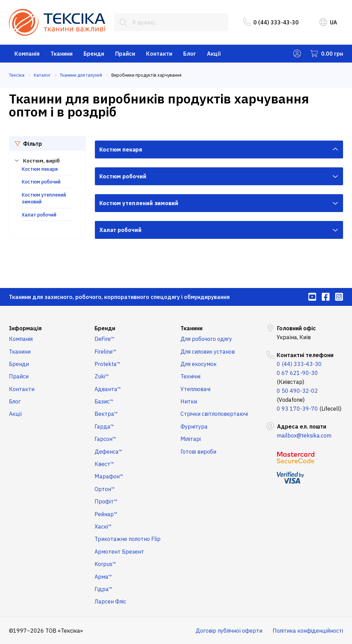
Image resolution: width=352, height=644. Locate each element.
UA (328, 22)
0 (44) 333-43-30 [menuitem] (271, 22)
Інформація (25, 328)
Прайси (125, 54)
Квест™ (104, 464)
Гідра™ (103, 589)
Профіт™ (106, 501)
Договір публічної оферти (229, 631)
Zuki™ (102, 376)
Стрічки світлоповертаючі (214, 414)
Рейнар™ (106, 514)
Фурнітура (194, 426)
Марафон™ (109, 476)
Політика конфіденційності (308, 631)
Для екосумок (199, 364)
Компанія (27, 54)
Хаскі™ (103, 526)
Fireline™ (106, 352)
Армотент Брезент (119, 552)
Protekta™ (107, 364)
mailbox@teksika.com (304, 435)
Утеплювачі (195, 389)
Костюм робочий (41, 182)
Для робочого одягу (206, 339)
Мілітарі (191, 439)
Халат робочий (39, 215)
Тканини (62, 54)
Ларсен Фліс (110, 601)
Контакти (159, 54)
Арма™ (103, 577)
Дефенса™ (108, 452)
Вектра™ (106, 414)
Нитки (189, 401)
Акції (214, 54)
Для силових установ (208, 352)
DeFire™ (104, 339)
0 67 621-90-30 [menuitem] (297, 373)
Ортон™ (105, 489)
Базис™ (104, 401)
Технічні (190, 376)
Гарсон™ (105, 439)
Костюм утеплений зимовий (139, 203)
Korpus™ (105, 564)
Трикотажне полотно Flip (128, 539)
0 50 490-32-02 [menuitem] (297, 391)
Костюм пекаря (40, 169)
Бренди (94, 54)
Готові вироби (198, 452)
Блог (190, 54)
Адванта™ (108, 389)
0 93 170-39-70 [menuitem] (297, 409)
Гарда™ (104, 426)
